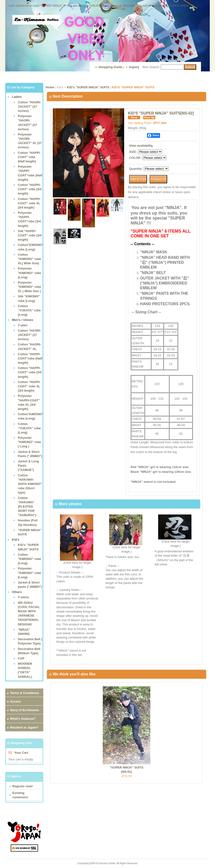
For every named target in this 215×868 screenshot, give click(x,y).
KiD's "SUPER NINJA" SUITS (88, 87)
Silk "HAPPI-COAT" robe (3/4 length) (30, 235)
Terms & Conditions (25, 693)
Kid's (16, 540)
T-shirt (23, 325)
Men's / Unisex (23, 320)
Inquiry (134, 67)
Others (17, 592)
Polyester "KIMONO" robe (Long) (29, 273)
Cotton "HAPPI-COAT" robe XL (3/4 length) (29, 203)
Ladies (17, 97)
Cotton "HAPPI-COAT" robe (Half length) (29, 157)
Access (15, 701)
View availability (141, 146)
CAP (21, 658)
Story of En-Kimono (24, 710)
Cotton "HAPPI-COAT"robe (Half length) (30, 358)
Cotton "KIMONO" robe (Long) (29, 559)
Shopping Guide (110, 67)
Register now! (23, 786)
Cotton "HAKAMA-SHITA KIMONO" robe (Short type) (30, 484)
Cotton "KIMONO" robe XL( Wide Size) (29, 259)
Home (50, 87)
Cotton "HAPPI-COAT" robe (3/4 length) (30, 189)
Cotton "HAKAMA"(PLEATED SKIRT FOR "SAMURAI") (27, 507)
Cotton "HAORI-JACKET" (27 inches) (29, 107)
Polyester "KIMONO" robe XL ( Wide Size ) (29, 287)
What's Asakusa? (23, 719)
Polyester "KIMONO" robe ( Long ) (29, 442)
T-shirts (23, 597)
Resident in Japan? (24, 727)
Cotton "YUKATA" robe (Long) (29, 310)
